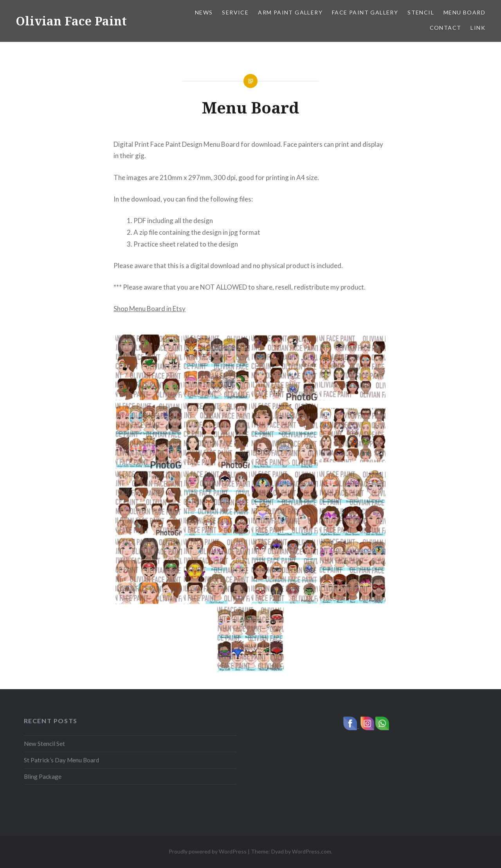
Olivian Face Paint (71, 21)
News (204, 12)
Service (235, 12)
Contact (446, 28)
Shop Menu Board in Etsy (150, 309)
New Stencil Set (44, 744)
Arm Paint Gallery (290, 12)
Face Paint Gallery (365, 12)
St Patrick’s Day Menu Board (61, 760)
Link (478, 28)
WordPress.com (312, 851)
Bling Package (43, 776)
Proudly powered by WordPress (208, 851)
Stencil (421, 12)
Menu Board (464, 12)
